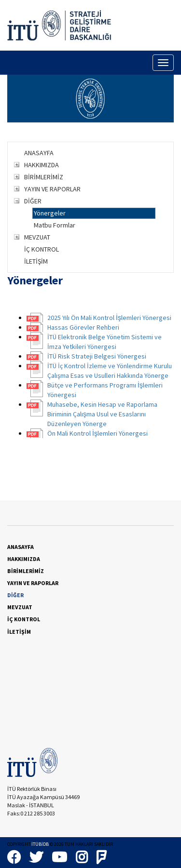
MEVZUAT (37, 237)
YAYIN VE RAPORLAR (52, 189)
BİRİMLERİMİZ (44, 177)
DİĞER (33, 201)
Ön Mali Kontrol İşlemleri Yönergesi (97, 433)
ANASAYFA (39, 153)
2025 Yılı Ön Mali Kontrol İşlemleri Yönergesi (109, 318)
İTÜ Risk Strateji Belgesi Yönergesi (97, 356)
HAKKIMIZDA (42, 165)
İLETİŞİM (36, 261)
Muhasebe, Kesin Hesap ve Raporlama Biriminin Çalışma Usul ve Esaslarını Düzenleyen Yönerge (102, 414)
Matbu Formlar (55, 225)
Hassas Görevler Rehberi (83, 327)
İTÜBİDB (40, 844)
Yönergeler (50, 213)
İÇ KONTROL (42, 249)
